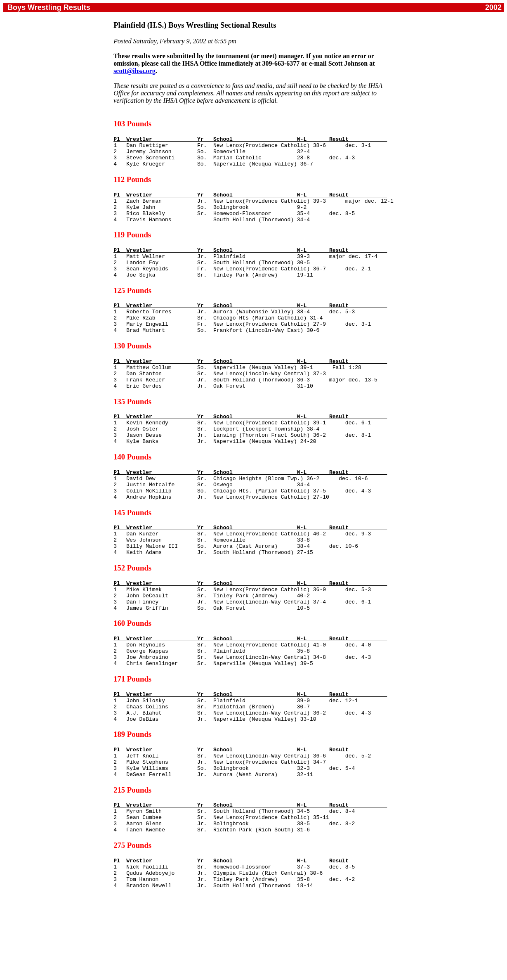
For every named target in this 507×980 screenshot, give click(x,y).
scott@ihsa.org (134, 71)
